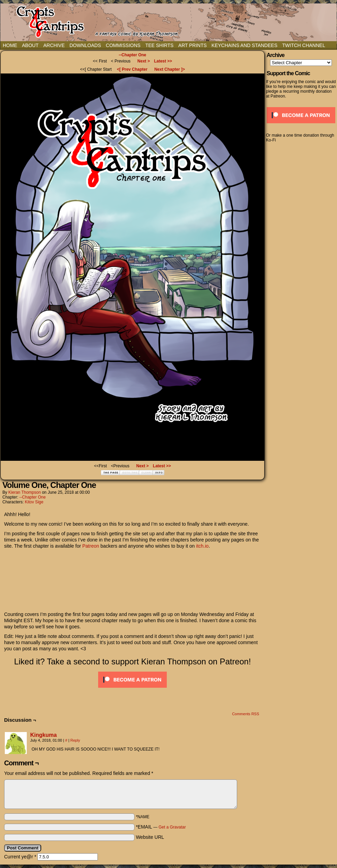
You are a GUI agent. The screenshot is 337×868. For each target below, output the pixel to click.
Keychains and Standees (244, 45)
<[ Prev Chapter (132, 69)
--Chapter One (132, 55)
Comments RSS (246, 714)
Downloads (85, 45)
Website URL (150, 837)
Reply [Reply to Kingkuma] (75, 740)
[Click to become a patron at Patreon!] (132, 689)
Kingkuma (43, 735)
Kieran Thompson (25, 492)
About (30, 45)
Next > (143, 61)
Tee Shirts (159, 45)
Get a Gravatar (172, 827)
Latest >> (163, 61)
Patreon (91, 546)
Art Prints (193, 45)
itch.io (202, 546)
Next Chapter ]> (170, 69)
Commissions (123, 45)
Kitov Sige (34, 502)
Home (10, 45)
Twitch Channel (304, 45)
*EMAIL (161, 827)
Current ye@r (20, 857)
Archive (54, 45)
